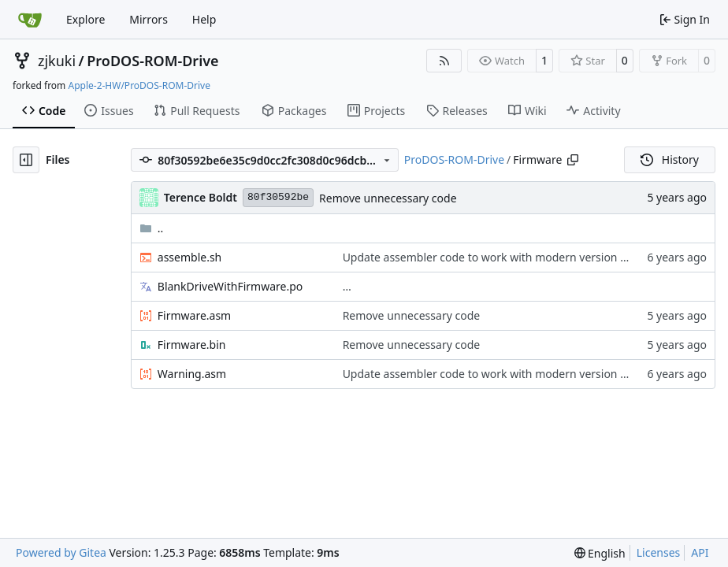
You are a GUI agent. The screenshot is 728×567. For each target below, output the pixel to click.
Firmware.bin (192, 345)
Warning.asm (192, 374)
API (700, 552)
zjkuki (57, 61)
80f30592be (278, 197)
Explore (85, 19)
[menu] (600, 553)
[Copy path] (573, 160)
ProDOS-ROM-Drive (152, 61)
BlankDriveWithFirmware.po (230, 286)
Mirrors (149, 19)
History (670, 159)
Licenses (659, 552)
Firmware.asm (194, 315)
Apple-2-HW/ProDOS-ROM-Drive (139, 85)
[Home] (30, 20)
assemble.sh (189, 257)
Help (204, 19)
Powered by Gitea (61, 552)
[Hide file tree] (26, 160)
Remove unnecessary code (388, 198)
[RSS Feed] (444, 61)
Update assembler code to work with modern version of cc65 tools (514, 257)
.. (152, 228)
